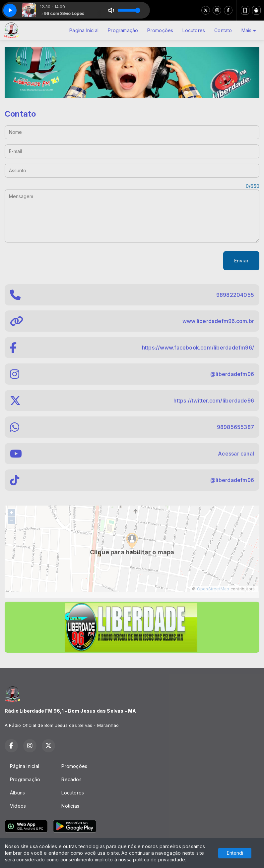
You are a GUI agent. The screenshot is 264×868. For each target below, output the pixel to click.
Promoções (160, 30)
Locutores (194, 30)
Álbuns (17, 793)
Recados (71, 779)
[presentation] (55, 261)
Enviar (241, 261)
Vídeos (18, 806)
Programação (123, 30)
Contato (223, 30)
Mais (249, 30)
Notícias (70, 806)
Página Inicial (84, 30)
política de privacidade (159, 860)
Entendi (235, 853)
